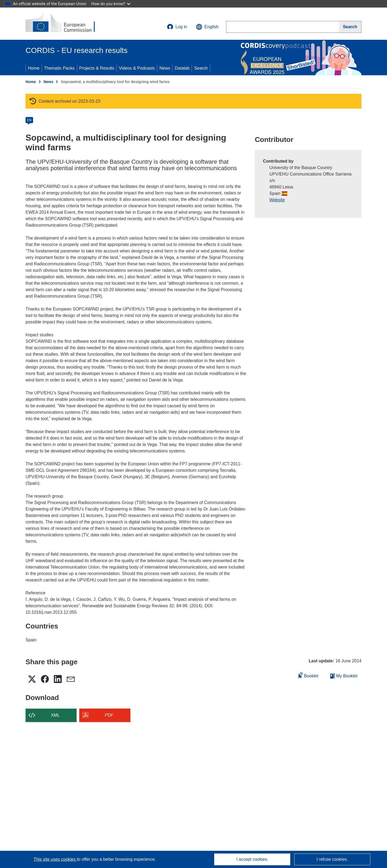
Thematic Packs (59, 68)
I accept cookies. (252, 859)
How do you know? (111, 4)
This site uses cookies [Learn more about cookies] (55, 859)
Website (277, 200)
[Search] (350, 27)
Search (201, 68)
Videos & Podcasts (137, 68)
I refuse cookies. (332, 859)
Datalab (182, 68)
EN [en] (29, 120)
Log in (177, 27)
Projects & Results (97, 68)
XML (55, 715)
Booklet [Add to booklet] (309, 675)
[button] (207, 27)
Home (34, 68)
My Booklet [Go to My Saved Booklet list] (344, 676)
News (165, 68)
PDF (109, 715)
